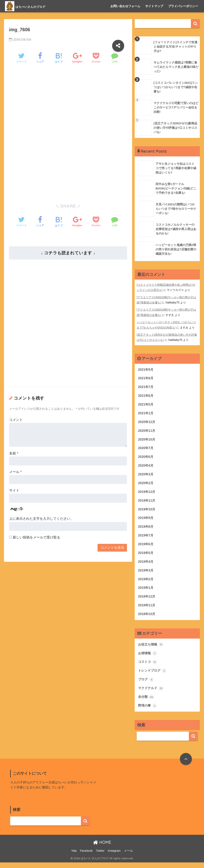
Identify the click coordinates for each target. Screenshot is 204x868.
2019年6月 (146, 547)
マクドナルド (151, 693)
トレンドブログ (153, 675)
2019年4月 (146, 565)
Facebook (86, 856)
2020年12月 (147, 422)
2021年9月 (146, 369)
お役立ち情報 (151, 649)
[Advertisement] (68, 100)
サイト (14, 490)
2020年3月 (146, 476)
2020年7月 (146, 449)
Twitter (100, 856)
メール (15, 472)
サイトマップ (154, 6)
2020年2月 (146, 485)
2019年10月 (147, 511)
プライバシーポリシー (183, 6)
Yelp (74, 856)
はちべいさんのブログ (35, 6)
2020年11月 (147, 431)
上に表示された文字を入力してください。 (41, 519)
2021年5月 (146, 404)
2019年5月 (146, 556)
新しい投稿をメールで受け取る (36, 537)
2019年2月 (146, 582)
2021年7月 (146, 387)
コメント (16, 420)
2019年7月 (146, 538)
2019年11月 (147, 502)
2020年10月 (147, 440)
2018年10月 (147, 618)
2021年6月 (146, 396)
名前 (14, 453)
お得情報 (148, 658)
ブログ (146, 684)
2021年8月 (146, 378)
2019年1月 (146, 591)
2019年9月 (146, 520)
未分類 (146, 702)
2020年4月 (146, 467)
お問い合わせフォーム (125, 6)
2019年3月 (146, 574)
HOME (102, 848)
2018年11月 (147, 609)
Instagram (114, 856)
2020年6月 (146, 458)
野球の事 (148, 711)
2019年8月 (146, 529)
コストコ (148, 667)
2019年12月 (147, 493)
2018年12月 (147, 600)
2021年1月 (146, 413)
